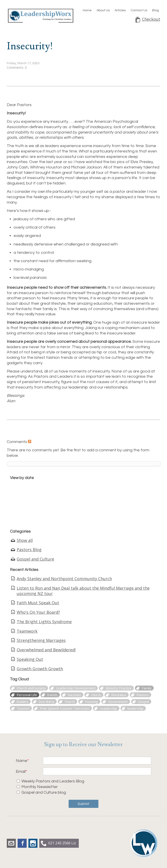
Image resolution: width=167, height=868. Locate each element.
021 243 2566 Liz (62, 843)
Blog (155, 10)
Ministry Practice (119, 688)
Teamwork (27, 631)
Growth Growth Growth (40, 669)
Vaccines (74, 695)
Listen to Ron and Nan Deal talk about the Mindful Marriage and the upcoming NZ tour (83, 591)
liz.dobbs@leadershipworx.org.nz (11, 843)
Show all (25, 540)
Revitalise (119, 695)
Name (22, 761)
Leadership (108, 708)
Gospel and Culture (35, 559)
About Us (103, 10)
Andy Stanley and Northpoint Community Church (64, 579)
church (96, 695)
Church (70, 702)
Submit (83, 804)
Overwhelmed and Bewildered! (46, 650)
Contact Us (139, 10)
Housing (92, 702)
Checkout (151, 19)
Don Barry (46, 702)
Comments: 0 (17, 67)
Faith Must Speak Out (38, 603)
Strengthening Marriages (41, 640)
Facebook (22, 843)
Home (87, 10)
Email (21, 771)
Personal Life (27, 695)
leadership (135, 708)
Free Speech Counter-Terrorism (65, 708)
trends (52, 695)
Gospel (143, 702)
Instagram (33, 843)
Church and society (31, 688)
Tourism (23, 708)
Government (118, 702)
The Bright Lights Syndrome (44, 622)
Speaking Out (30, 659)
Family (147, 688)
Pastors (143, 695)
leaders (23, 702)
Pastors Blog (29, 550)
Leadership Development (76, 688)
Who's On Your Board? (38, 612)
